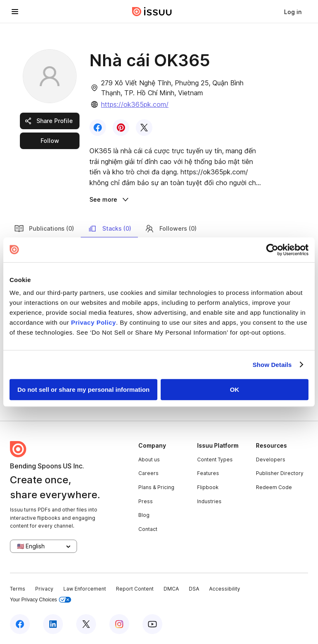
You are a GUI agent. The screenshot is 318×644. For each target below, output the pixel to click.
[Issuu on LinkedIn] (53, 624)
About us (149, 459)
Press (146, 501)
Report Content (135, 589)
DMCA (171, 589)
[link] (293, 12)
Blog (144, 515)
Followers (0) (171, 229)
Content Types (215, 459)
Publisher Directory (280, 473)
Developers (271, 459)
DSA (194, 589)
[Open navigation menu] (15, 12)
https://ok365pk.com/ (135, 104)
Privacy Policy (93, 322)
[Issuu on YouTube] (152, 624)
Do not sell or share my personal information (83, 390)
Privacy (44, 589)
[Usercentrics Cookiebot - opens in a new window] (272, 250)
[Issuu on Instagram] (119, 624)
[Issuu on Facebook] (20, 624)
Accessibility (225, 589)
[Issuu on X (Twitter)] (86, 624)
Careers (148, 473)
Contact (148, 529)
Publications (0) (44, 229)
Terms (18, 589)
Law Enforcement (85, 589)
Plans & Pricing (156, 487)
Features (208, 473)
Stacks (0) (109, 229)
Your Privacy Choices (41, 600)
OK (235, 390)
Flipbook (208, 487)
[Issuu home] (152, 12)
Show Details (272, 365)
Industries (209, 501)
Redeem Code (274, 487)
